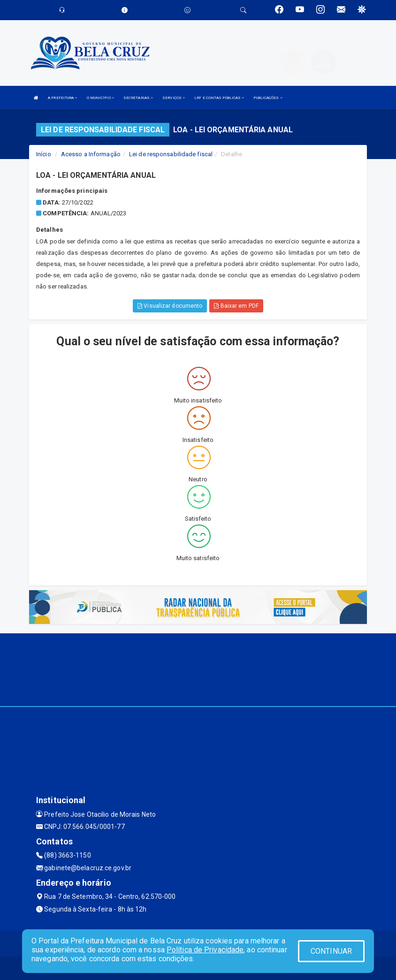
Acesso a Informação (91, 154)
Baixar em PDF (236, 306)
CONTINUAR (331, 951)
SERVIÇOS (174, 98)
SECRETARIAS (138, 98)
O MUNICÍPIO (100, 98)
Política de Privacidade (205, 950)
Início (44, 154)
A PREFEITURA (62, 98)
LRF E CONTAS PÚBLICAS (219, 98)
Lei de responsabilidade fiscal (171, 154)
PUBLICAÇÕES (268, 98)
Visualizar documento (170, 306)
